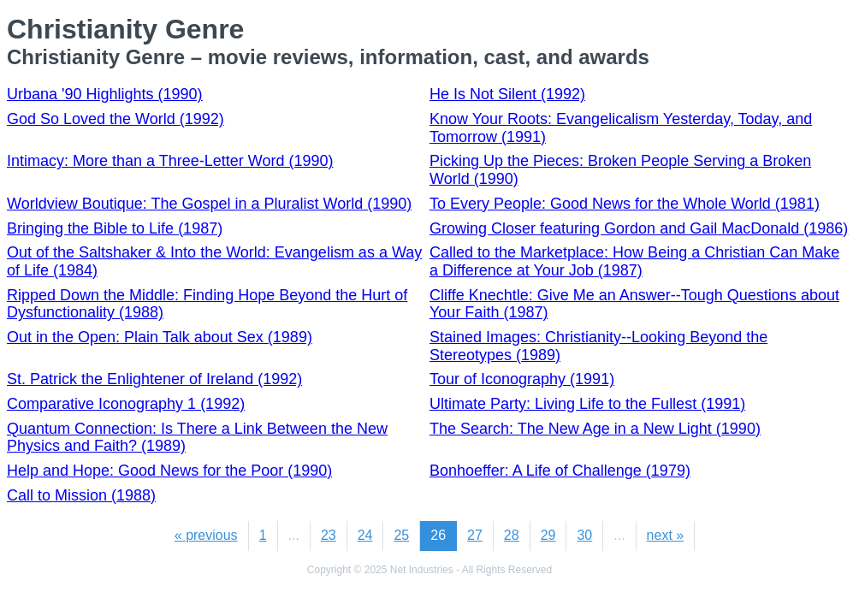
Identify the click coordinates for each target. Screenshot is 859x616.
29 (548, 535)
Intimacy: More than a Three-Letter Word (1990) (170, 161)
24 (365, 535)
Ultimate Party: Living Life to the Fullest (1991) (587, 404)
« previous (206, 535)
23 (329, 535)
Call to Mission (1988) (81, 495)
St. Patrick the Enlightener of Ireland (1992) (154, 379)
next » (666, 535)
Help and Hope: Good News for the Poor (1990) (169, 471)
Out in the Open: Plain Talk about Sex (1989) (160, 337)
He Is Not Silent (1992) (507, 94)
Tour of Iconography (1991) (522, 379)
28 (512, 535)
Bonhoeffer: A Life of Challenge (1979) (560, 471)
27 (475, 535)
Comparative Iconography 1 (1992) (126, 404)
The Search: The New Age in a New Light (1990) (595, 429)
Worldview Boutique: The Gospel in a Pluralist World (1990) (209, 204)
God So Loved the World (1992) (116, 119)
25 (401, 535)
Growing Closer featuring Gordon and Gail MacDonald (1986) (639, 228)
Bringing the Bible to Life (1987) (115, 228)
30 (584, 535)
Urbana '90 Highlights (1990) (105, 94)
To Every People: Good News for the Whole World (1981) (625, 204)
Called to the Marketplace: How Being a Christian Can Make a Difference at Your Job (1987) (634, 261)
